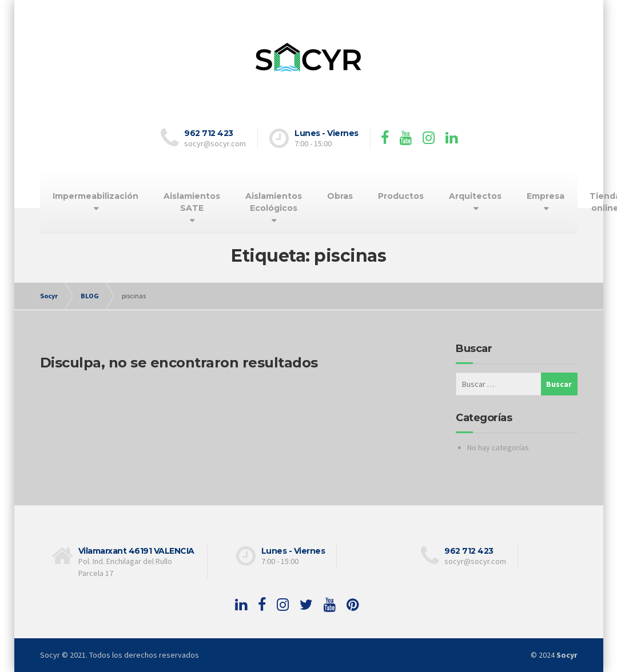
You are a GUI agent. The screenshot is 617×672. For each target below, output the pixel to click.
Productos (401, 196)
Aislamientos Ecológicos (274, 202)
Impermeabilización (95, 196)
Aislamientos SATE (192, 202)
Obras (340, 196)
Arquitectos (475, 196)
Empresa (546, 196)
